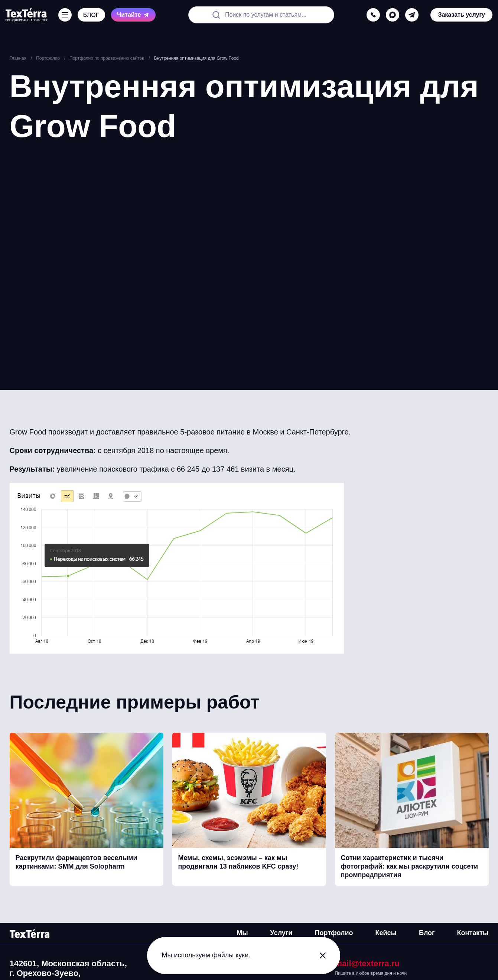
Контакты (473, 933)
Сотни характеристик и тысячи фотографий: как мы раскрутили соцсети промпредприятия (410, 867)
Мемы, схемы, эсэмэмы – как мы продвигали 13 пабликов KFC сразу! (238, 862)
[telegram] (412, 15)
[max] (393, 15)
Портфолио (334, 933)
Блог (427, 933)
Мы (242, 933)
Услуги (281, 933)
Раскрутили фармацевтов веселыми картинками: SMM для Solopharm (77, 862)
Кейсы (386, 933)
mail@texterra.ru (367, 963)
